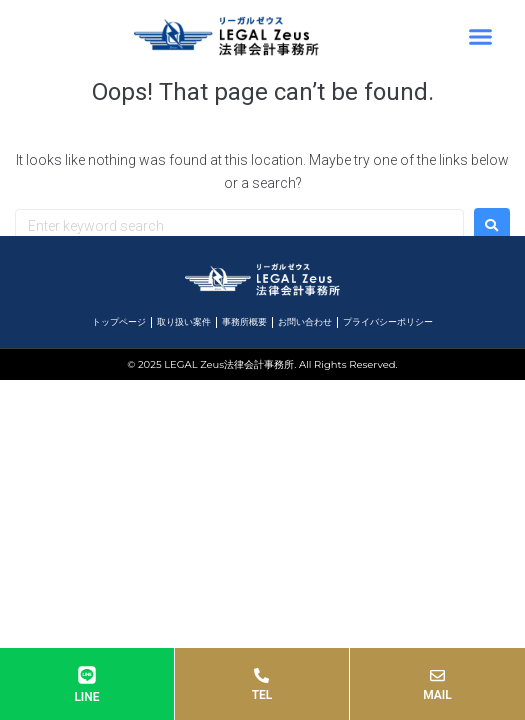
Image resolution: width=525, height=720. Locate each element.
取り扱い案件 (184, 322)
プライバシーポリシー (388, 322)
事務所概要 (244, 322)
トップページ (119, 322)
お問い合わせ (305, 322)
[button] (480, 36)
